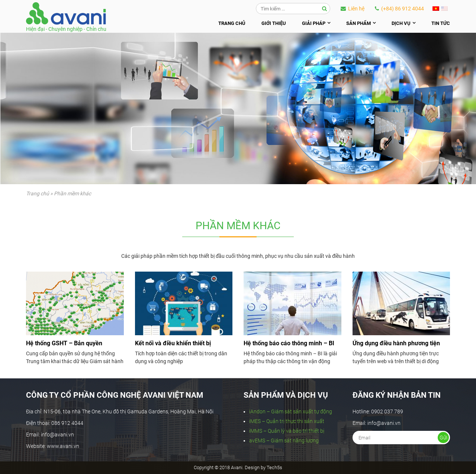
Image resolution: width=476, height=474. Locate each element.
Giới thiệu (274, 23)
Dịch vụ (401, 23)
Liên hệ (353, 9)
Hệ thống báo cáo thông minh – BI (289, 343)
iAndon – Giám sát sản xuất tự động (291, 411)
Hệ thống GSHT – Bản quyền (64, 343)
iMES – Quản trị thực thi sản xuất (287, 421)
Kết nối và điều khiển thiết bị (173, 343)
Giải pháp (314, 23)
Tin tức (441, 23)
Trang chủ (232, 23)
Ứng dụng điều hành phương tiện (396, 343)
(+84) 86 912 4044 (399, 9)
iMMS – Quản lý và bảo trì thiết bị (287, 431)
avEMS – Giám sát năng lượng (284, 441)
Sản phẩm (358, 23)
